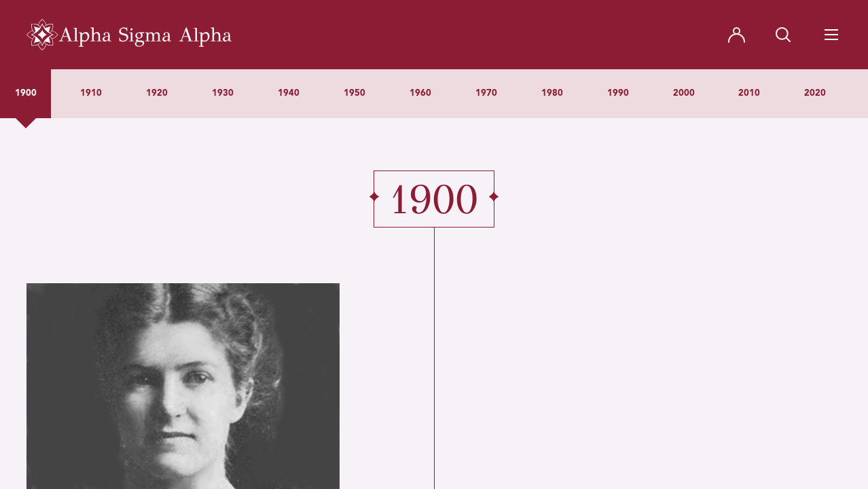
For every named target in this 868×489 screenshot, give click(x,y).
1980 (552, 93)
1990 (618, 93)
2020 (815, 93)
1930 (223, 93)
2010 (749, 93)
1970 (486, 93)
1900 (26, 93)
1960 (420, 93)
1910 (91, 93)
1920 (157, 93)
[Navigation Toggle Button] (831, 35)
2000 (684, 93)
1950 (355, 93)
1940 (289, 93)
